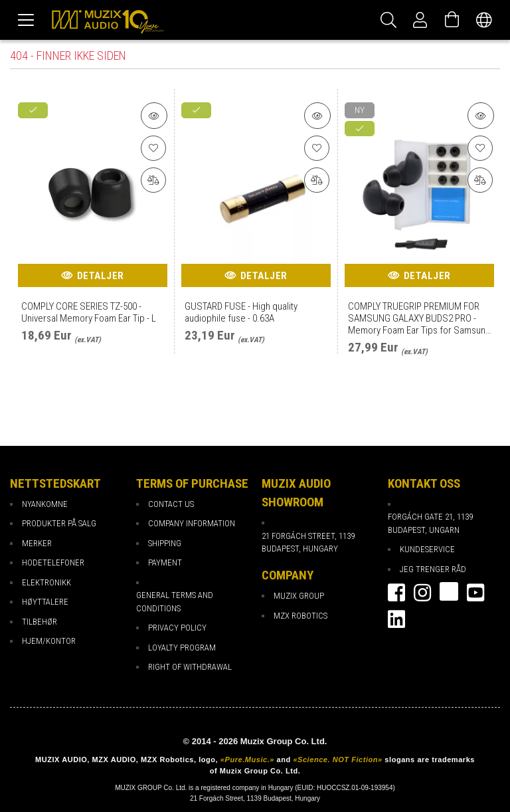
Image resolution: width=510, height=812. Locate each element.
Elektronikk (46, 582)
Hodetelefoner (53, 562)
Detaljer (101, 276)
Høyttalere (45, 602)
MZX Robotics (300, 616)
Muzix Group (299, 596)
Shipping (165, 543)
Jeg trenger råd (433, 569)
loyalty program (182, 648)
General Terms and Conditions (175, 602)
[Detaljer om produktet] (154, 116)
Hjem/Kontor (49, 641)
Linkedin (396, 619)
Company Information (192, 523)
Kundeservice (427, 549)
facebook (396, 593)
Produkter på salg (59, 523)
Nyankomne (45, 504)
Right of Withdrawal (190, 667)
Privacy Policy (177, 628)
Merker (37, 543)
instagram (422, 593)
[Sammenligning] (154, 182)
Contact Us (171, 504)
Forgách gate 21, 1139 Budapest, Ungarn (430, 523)
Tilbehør (40, 622)
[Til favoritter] (154, 149)
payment (165, 562)
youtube (475, 593)
